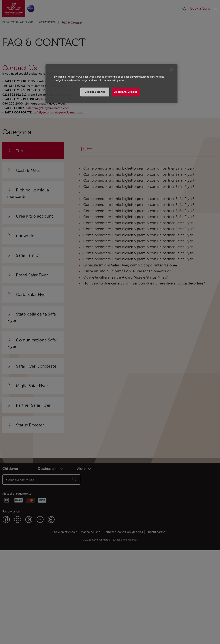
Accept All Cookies (126, 92)
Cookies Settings (95, 92)
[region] (111, 84)
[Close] (172, 69)
